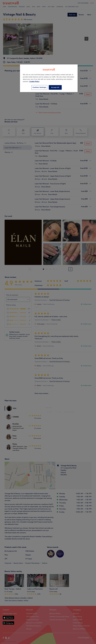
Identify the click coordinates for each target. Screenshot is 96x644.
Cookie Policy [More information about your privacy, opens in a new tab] (34, 82)
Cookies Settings (39, 87)
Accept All (55, 87)
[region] (49, 78)
